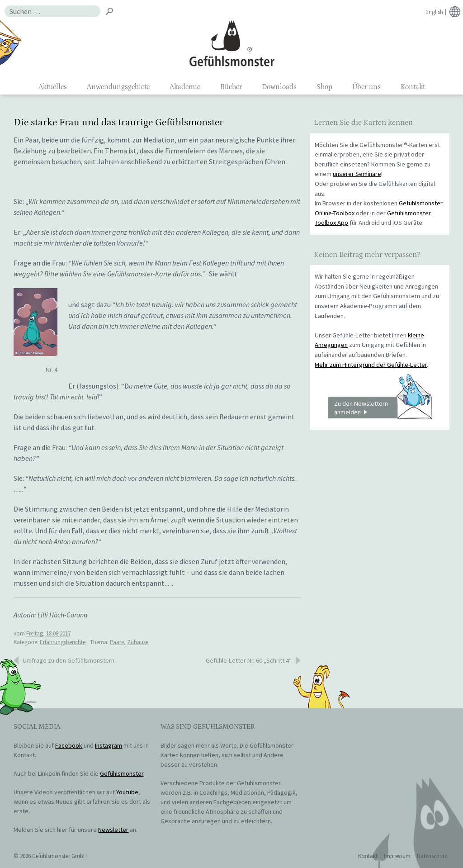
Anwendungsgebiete (118, 87)
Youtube (127, 792)
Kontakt (413, 87)
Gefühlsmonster (232, 43)
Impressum (397, 856)
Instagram (109, 745)
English (434, 12)
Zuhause (138, 642)
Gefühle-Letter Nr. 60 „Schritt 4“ (249, 660)
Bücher (231, 87)
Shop (324, 87)
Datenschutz (432, 856)
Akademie (185, 87)
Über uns (366, 87)
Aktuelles (53, 87)
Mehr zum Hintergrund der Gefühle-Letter (371, 365)
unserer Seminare (357, 174)
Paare (117, 642)
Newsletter (113, 830)
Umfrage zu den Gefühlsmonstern (69, 660)
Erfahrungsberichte (63, 642)
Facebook (69, 745)
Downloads (279, 87)
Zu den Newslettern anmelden (383, 408)
